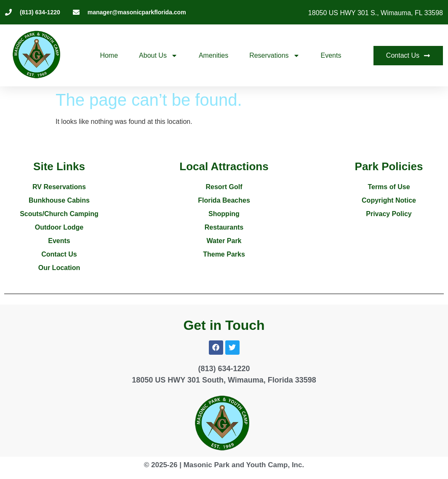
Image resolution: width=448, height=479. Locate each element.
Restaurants (224, 227)
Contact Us (59, 254)
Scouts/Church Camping (59, 214)
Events (331, 55)
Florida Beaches (224, 200)
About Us (158, 56)
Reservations (274, 56)
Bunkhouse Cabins (59, 200)
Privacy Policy (389, 214)
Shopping (224, 214)
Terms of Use (389, 187)
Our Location (59, 268)
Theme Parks (224, 254)
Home (109, 55)
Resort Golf (224, 187)
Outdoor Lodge (59, 227)
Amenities (213, 55)
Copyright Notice (389, 200)
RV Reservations (59, 187)
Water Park (224, 241)
